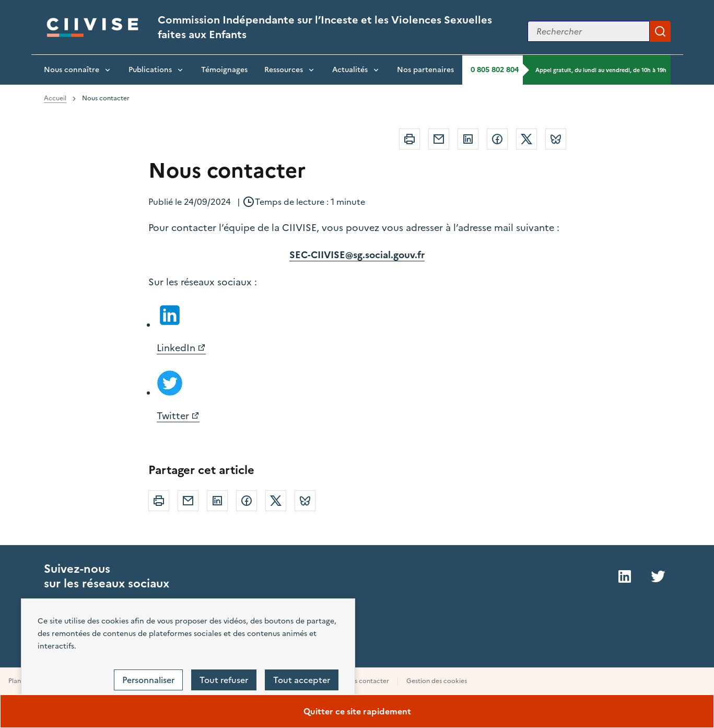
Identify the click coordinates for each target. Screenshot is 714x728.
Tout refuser (224, 680)
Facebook (497, 139)
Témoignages (224, 70)
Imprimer (409, 139)
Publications (150, 70)
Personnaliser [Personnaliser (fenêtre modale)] (148, 680)
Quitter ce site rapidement (357, 711)
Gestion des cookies (437, 681)
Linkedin (468, 139)
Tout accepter (302, 680)
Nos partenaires (425, 70)
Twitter (526, 139)
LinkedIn (176, 348)
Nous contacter (365, 681)
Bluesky (556, 139)
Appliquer (660, 31)
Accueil (55, 98)
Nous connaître (72, 70)
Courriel (439, 139)
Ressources (284, 70)
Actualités (350, 70)
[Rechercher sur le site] (589, 31)
